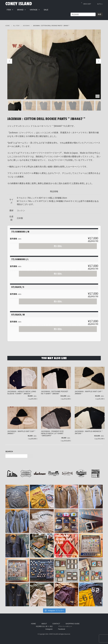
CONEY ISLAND (19, 4)
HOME (33, 624)
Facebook (62, 629)
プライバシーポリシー (65, 626)
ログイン (100, 4)
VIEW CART (86, 3)
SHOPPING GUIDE (73, 624)
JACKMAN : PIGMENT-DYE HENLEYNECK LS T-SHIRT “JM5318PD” (52, 433)
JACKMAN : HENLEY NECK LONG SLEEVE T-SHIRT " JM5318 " (22, 393)
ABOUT (44, 624)
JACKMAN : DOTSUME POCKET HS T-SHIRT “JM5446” (55, 393)
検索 (100, 14)
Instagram (49, 629)
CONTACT (56, 624)
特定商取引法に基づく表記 (44, 626)
